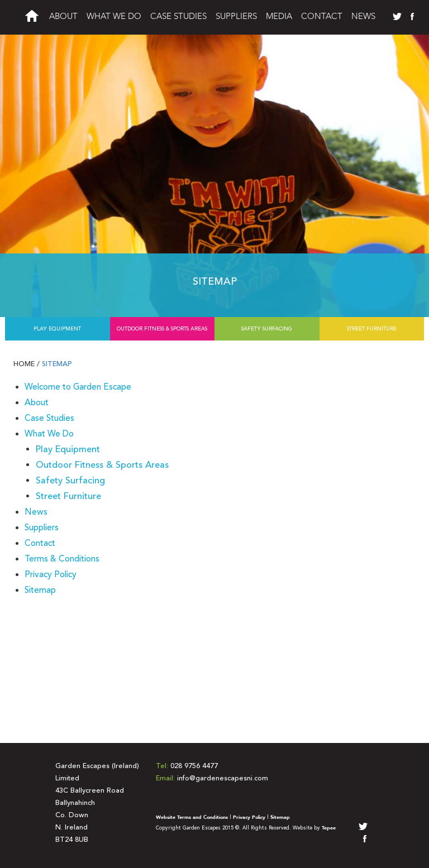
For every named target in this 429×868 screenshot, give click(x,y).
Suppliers (236, 16)
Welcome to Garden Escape (78, 387)
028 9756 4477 (194, 766)
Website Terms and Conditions (192, 817)
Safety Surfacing (267, 329)
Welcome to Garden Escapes (32, 19)
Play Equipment (57, 329)
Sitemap (57, 364)
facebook (410, 17)
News (363, 16)
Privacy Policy (51, 574)
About (63, 16)
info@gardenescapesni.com (223, 778)
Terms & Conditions (62, 559)
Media (279, 16)
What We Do (114, 16)
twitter (397, 17)
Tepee (329, 828)
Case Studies (178, 16)
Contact (322, 16)
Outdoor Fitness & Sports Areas (162, 329)
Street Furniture (372, 329)
